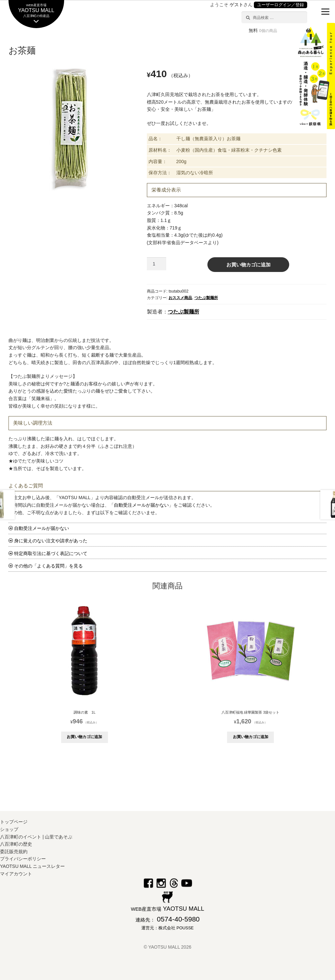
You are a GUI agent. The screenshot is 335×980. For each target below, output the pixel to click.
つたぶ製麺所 (206, 298)
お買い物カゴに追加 (248, 265)
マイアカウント (16, 874)
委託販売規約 (14, 852)
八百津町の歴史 (16, 844)
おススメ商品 (180, 298)
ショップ (9, 829)
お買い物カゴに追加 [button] (84, 737)
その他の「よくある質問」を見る (48, 566)
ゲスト (237, 5)
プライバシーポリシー (23, 859)
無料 (263, 30)
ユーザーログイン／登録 (281, 5)
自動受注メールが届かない (141, 505)
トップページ (14, 822)
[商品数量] (157, 264)
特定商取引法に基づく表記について (51, 553)
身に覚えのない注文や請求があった (51, 541)
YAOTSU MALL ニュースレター (32, 866)
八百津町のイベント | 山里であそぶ (36, 837)
